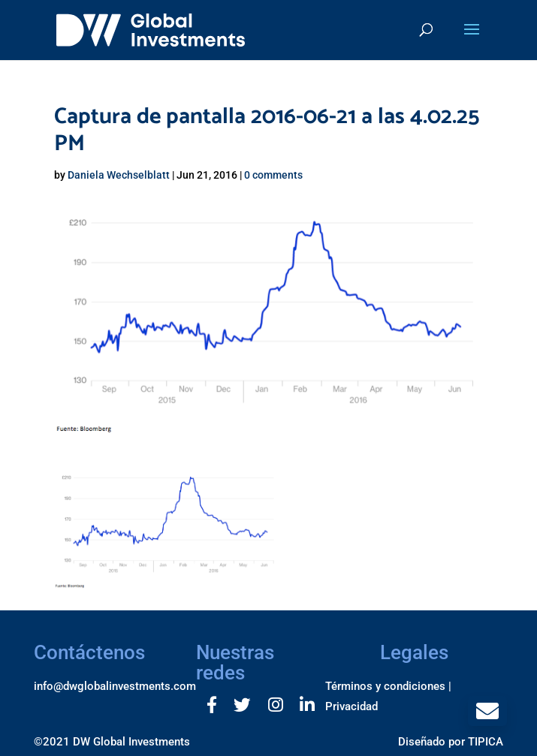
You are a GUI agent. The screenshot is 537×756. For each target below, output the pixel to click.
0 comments (273, 175)
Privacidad (351, 706)
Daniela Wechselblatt (119, 175)
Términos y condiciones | (388, 686)
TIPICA (486, 742)
